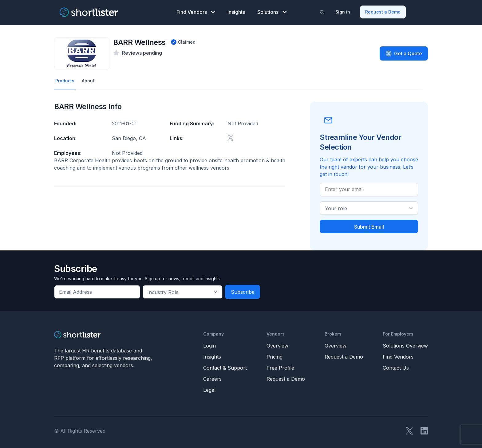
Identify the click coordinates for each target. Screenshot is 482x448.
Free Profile (280, 367)
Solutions (272, 11)
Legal (209, 389)
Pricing (275, 356)
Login (209, 344)
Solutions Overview (405, 344)
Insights (236, 11)
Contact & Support (225, 367)
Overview (277, 344)
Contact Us (396, 367)
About (90, 79)
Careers (212, 378)
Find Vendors (196, 11)
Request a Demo (383, 11)
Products (66, 79)
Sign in (343, 11)
